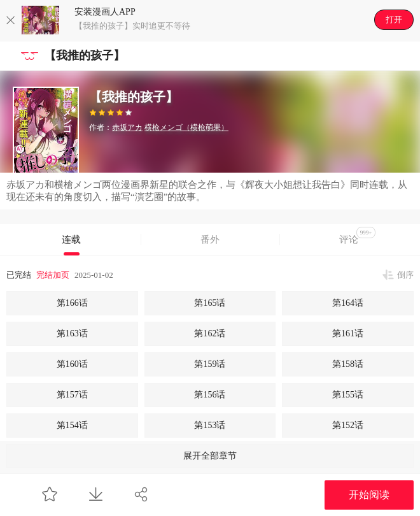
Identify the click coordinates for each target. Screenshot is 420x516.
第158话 (348, 364)
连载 (71, 240)
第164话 (348, 303)
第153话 (210, 425)
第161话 (348, 333)
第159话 (210, 364)
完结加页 (53, 275)
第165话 (210, 303)
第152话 (348, 425)
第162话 (210, 333)
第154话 (72, 425)
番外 (210, 240)
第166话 (72, 303)
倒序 (405, 275)
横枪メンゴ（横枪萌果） (186, 127)
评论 (358, 236)
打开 (394, 19)
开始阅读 (369, 495)
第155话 (348, 395)
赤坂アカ (127, 127)
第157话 (72, 395)
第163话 (72, 333)
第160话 (72, 364)
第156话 (210, 395)
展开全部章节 (210, 456)
